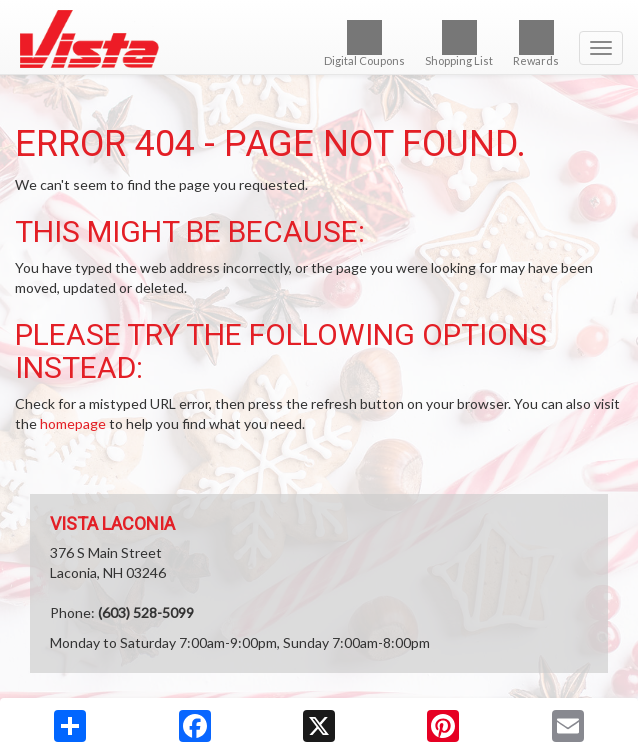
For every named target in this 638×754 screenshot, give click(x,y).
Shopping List (459, 43)
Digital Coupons (364, 43)
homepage (73, 423)
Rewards (536, 43)
